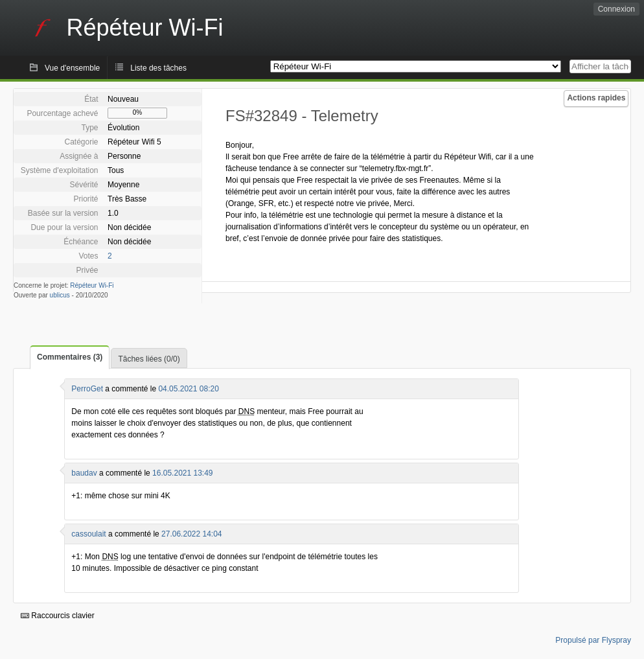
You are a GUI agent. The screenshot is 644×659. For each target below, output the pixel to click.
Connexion (616, 9)
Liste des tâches (158, 68)
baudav (84, 473)
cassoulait (88, 534)
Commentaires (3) (70, 357)
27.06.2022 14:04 (191, 534)
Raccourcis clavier (58, 616)
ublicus (60, 295)
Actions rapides (596, 98)
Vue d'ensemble (72, 68)
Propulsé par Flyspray (593, 640)
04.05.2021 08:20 (188, 389)
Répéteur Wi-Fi (92, 285)
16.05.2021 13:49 (182, 473)
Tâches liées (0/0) (149, 359)
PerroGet (87, 389)
